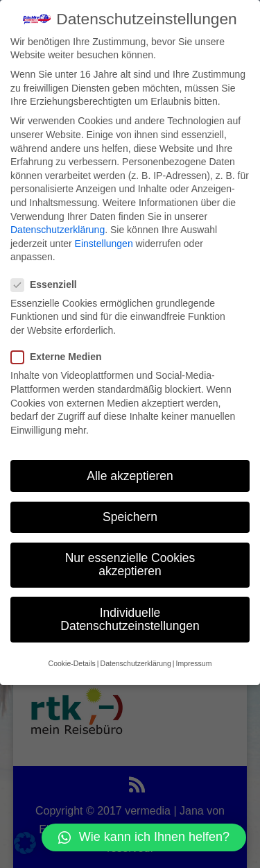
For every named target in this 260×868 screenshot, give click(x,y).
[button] (144, 837)
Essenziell (50, 283)
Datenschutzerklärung (58, 229)
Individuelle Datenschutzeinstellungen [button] (130, 618)
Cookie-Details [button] (72, 662)
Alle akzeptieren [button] (130, 475)
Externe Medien (62, 356)
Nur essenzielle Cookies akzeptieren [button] (130, 563)
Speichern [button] (130, 516)
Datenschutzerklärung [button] (136, 662)
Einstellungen (104, 242)
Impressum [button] (193, 662)
